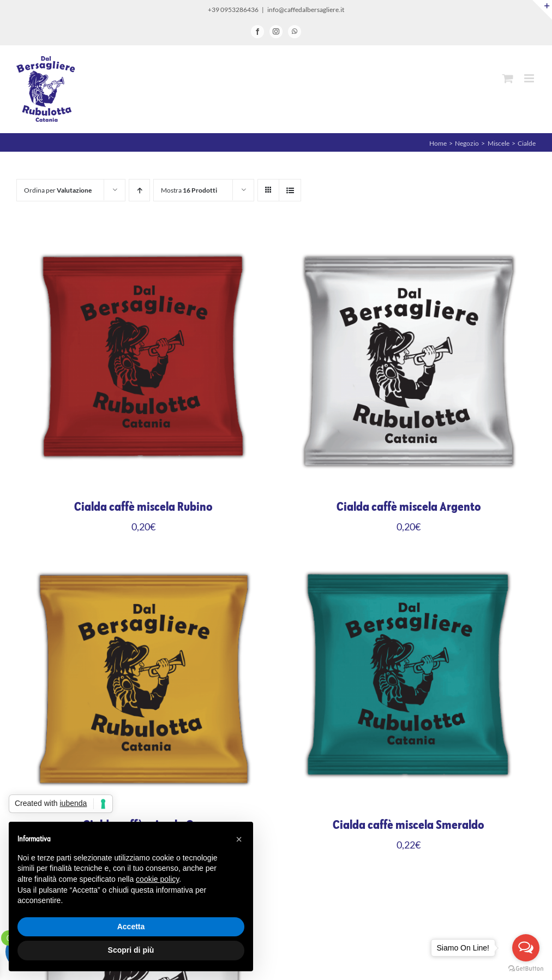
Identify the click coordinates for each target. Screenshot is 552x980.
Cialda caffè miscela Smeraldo (409, 825)
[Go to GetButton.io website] (526, 969)
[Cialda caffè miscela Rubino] (143, 240)
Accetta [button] (131, 927)
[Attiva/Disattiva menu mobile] (530, 78)
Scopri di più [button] (131, 950)
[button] (239, 839)
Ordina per (58, 190)
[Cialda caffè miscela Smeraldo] (409, 558)
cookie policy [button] (157, 879)
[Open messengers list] (526, 948)
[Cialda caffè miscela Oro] (143, 558)
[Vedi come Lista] (290, 190)
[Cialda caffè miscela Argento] (409, 240)
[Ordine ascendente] (139, 190)
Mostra (189, 190)
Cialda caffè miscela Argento (409, 507)
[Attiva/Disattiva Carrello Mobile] (508, 78)
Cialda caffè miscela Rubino (143, 507)
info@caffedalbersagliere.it (306, 10)
